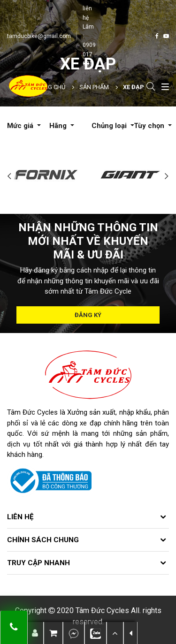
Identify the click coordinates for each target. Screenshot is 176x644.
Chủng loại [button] (110, 126)
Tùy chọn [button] (150, 126)
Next (167, 176)
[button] (115, 633)
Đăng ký (88, 315)
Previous (9, 176)
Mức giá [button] (21, 126)
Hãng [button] (59, 126)
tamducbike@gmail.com (39, 36)
